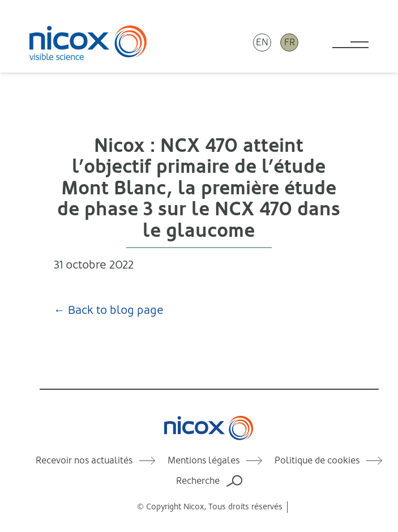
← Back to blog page (109, 310)
